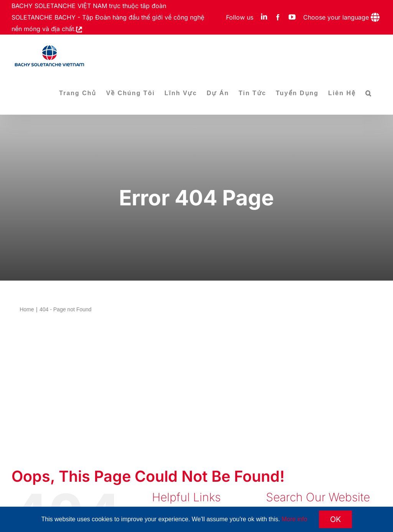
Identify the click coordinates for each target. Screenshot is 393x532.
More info (295, 519)
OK (335, 519)
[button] (369, 93)
